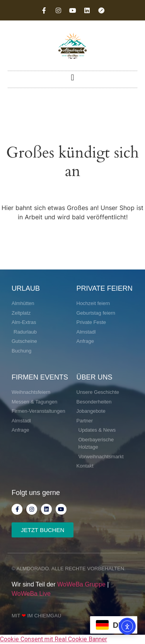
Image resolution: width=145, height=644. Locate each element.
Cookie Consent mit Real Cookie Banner (54, 639)
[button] (72, 77)
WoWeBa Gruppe (81, 584)
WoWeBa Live (31, 594)
